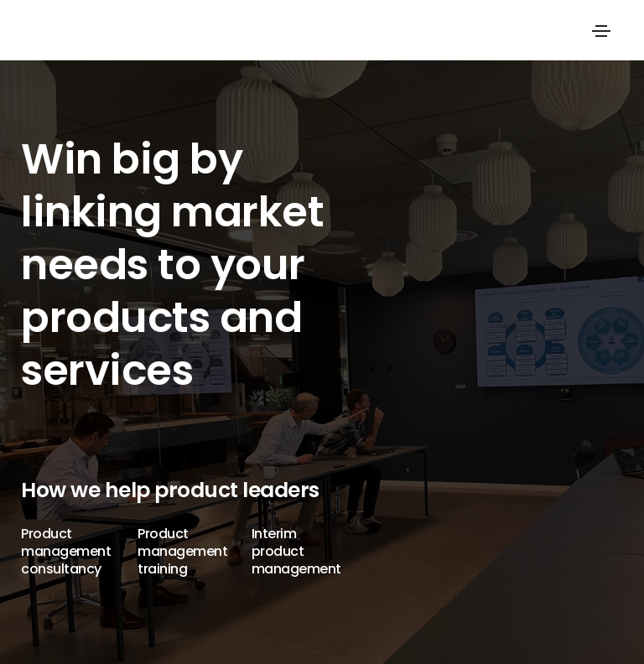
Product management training (182, 551)
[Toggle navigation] (601, 31)
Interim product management (296, 551)
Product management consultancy (66, 551)
